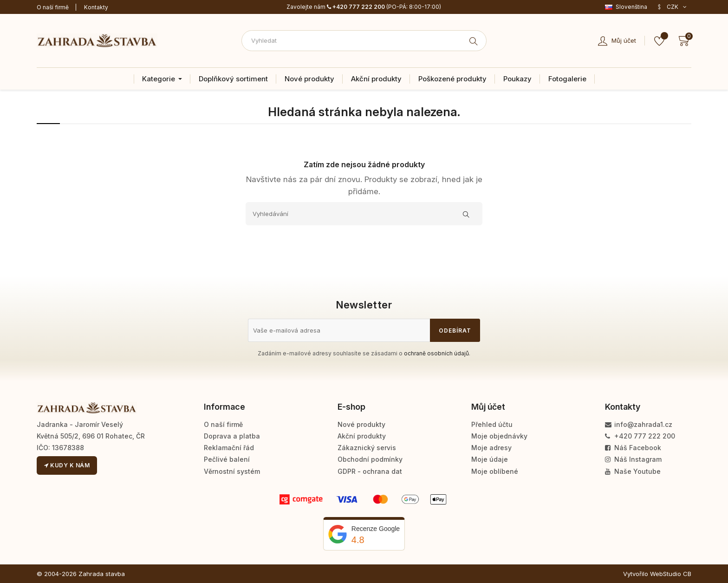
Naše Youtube (633, 471)
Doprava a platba (232, 436)
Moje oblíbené (495, 471)
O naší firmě (53, 7)
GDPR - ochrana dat (370, 471)
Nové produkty (361, 424)
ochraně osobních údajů (436, 353)
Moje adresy (491, 448)
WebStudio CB (671, 574)
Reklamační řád (229, 448)
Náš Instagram (633, 459)
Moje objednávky (499, 436)
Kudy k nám (67, 465)
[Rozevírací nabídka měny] (672, 7)
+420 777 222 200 (356, 7)
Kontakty (96, 7)
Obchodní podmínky (370, 459)
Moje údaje (490, 459)
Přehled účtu (492, 424)
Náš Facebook (633, 448)
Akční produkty (362, 436)
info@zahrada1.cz (639, 424)
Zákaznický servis (367, 448)
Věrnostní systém (232, 471)
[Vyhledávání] (364, 214)
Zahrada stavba (102, 574)
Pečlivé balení (227, 459)
